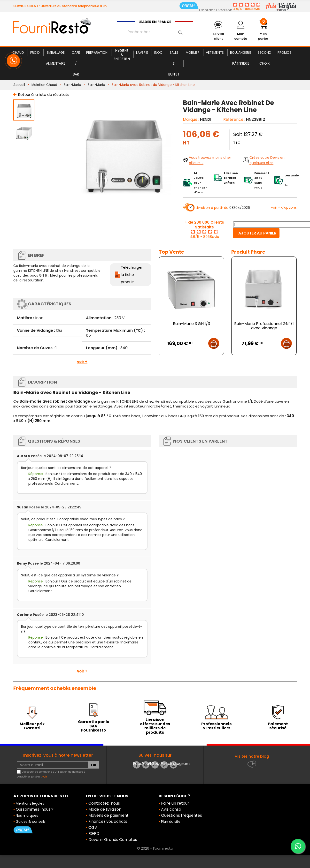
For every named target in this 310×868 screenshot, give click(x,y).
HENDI (206, 119)
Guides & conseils (31, 822)
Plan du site (171, 822)
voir (45, 777)
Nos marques (27, 815)
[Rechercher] (155, 32)
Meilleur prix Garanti (32, 726)
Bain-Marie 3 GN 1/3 (191, 324)
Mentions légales (30, 803)
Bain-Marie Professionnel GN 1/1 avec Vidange (264, 326)
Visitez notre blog (252, 756)
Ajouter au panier (257, 233)
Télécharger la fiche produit (132, 275)
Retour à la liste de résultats (44, 94)
